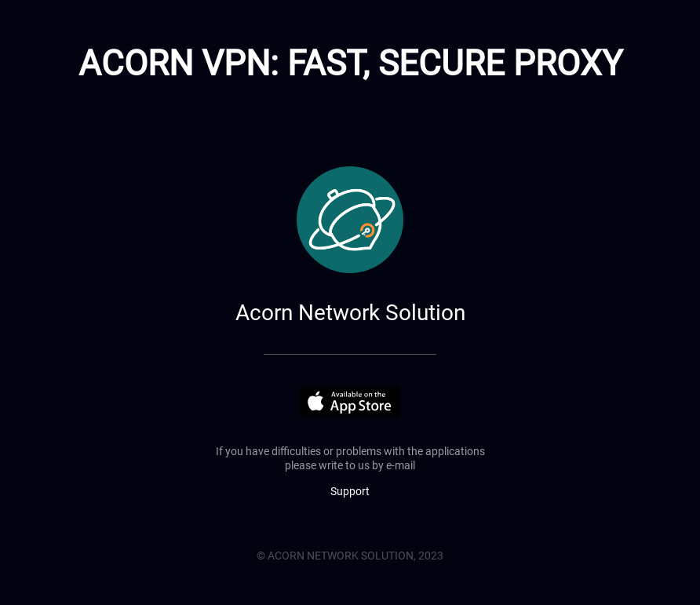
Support (350, 491)
